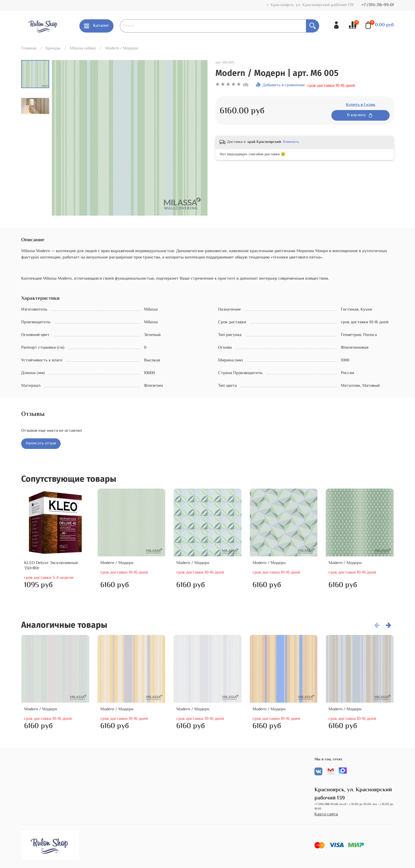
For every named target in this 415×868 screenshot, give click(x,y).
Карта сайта (326, 815)
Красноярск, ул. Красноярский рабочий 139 (353, 794)
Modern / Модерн (122, 49)
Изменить (291, 142)
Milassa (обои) (83, 49)
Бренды (53, 49)
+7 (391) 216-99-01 (378, 5)
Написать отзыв (41, 444)
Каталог (96, 26)
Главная (29, 49)
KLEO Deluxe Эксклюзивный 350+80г (51, 565)
